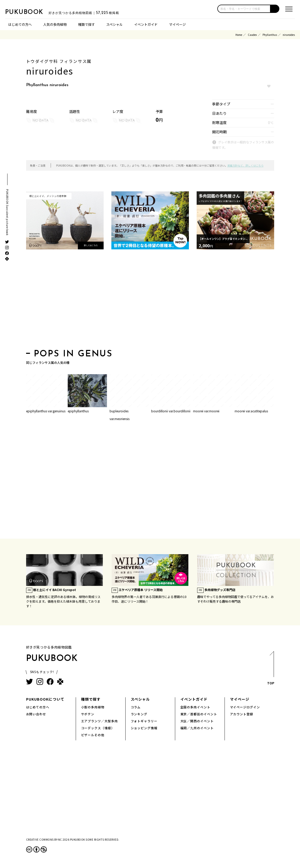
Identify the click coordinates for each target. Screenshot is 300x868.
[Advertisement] (150, 301)
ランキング (139, 714)
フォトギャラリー (144, 721)
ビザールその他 (93, 735)
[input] (244, 9)
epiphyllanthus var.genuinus (46, 411)
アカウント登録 (242, 714)
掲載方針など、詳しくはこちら (245, 165)
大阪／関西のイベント (197, 721)
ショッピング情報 (144, 728)
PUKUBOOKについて (45, 699)
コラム (136, 707)
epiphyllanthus (78, 411)
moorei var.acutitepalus (251, 411)
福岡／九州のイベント (197, 728)
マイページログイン (245, 707)
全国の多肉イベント (195, 707)
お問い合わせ (36, 714)
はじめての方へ (20, 24)
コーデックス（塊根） (98, 728)
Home (239, 35)
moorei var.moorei (206, 411)
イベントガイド (146, 24)
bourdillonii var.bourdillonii (171, 411)
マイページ (177, 24)
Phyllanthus (270, 35)
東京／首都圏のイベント (199, 714)
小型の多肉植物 (93, 707)
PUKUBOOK (31, 12)
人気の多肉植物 (55, 24)
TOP (270, 670)
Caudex (252, 35)
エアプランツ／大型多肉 (100, 721)
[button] (275, 9)
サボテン (88, 714)
